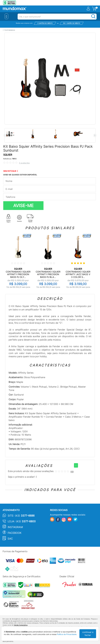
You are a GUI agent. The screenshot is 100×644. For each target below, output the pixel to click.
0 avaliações (24, 163)
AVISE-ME (23, 206)
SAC (10, 539)
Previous (5, 135)
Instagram (15, 527)
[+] (76, 465)
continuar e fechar (88, 634)
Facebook (15, 533)
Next (95, 135)
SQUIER (8, 155)
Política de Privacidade (67, 634)
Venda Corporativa (21, 625)
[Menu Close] (6, 16)
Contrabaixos (10, 30)
